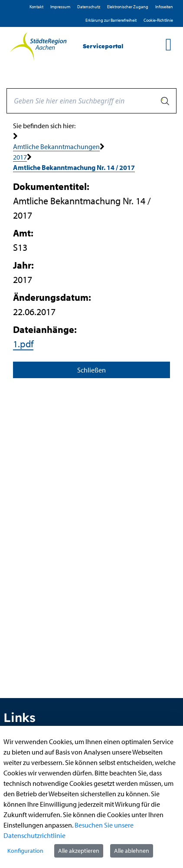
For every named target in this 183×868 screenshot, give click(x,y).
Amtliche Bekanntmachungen (56, 146)
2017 (20, 157)
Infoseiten (164, 7)
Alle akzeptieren (79, 851)
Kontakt (36, 7)
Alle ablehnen (132, 851)
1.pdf (23, 344)
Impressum (60, 7)
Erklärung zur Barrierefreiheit (111, 20)
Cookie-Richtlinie (158, 20)
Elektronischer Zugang (128, 7)
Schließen (91, 370)
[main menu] (168, 44)
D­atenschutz (89, 7)
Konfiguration (25, 851)
